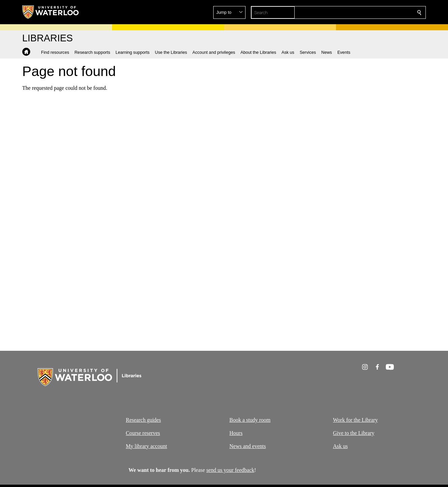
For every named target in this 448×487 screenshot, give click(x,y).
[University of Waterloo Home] (51, 12)
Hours (236, 433)
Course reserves (143, 433)
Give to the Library (354, 433)
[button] (371, 12)
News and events (248, 446)
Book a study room (250, 420)
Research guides (143, 420)
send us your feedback (230, 470)
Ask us (340, 446)
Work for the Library (355, 420)
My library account (146, 446)
